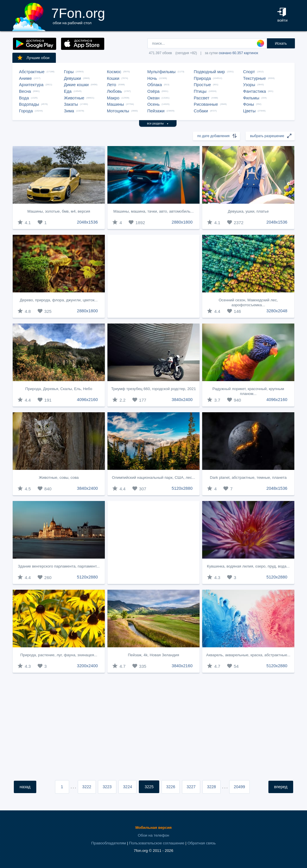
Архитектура (31, 85)
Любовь (114, 91)
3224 (127, 787)
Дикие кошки (76, 85)
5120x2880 (182, 488)
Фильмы (251, 98)
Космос (114, 72)
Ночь (152, 78)
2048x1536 (87, 222)
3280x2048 (277, 311)
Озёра (153, 91)
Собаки (201, 111)
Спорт (249, 72)
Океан (153, 98)
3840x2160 (182, 666)
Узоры (249, 85)
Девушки (72, 78)
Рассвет (202, 98)
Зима (69, 111)
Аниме (25, 78)
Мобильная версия (153, 828)
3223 (107, 787)
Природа (202, 78)
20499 (239, 787)
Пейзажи (156, 111)
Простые (202, 85)
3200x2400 (87, 666)
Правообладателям (109, 843)
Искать (281, 43)
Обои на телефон (154, 835)
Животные (74, 98)
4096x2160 (87, 400)
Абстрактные (32, 72)
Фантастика (254, 91)
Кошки (113, 78)
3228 (212, 787)
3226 (171, 787)
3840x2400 (182, 400)
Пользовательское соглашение (157, 843)
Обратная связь (202, 843)
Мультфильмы (161, 72)
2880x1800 (182, 222)
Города (26, 111)
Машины (115, 104)
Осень (153, 104)
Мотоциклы (118, 111)
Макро (113, 98)
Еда (68, 91)
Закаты (71, 104)
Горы (69, 72)
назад (25, 787)
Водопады (29, 104)
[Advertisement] (153, 276)
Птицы (200, 91)
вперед (281, 787)
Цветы (249, 111)
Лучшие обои (33, 58)
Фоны (249, 104)
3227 (191, 787)
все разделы (158, 123)
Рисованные (206, 104)
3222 (87, 787)
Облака (155, 85)
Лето (111, 85)
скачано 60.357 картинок (238, 53)
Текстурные (254, 78)
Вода (24, 98)
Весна (25, 91)
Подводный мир (209, 72)
